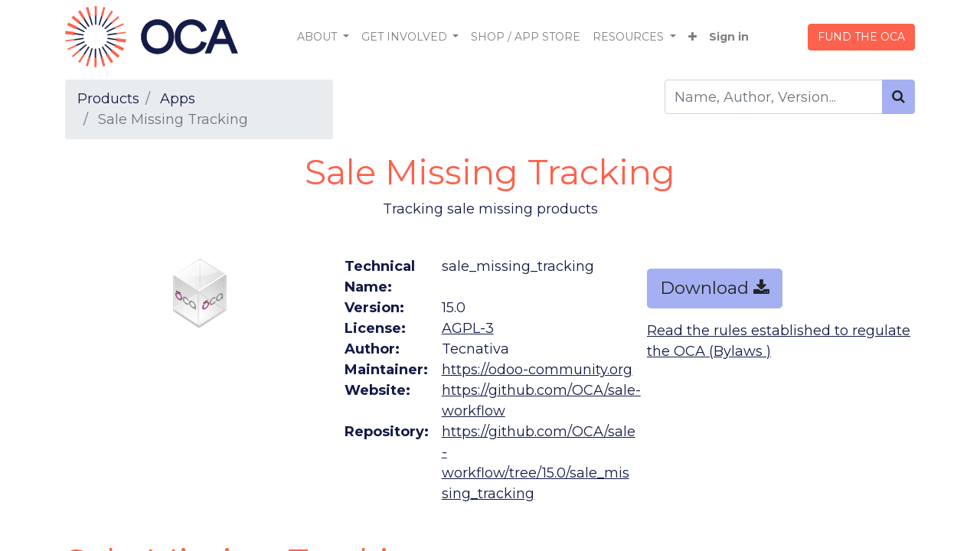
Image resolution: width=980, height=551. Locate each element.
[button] (693, 37)
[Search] (898, 97)
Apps (178, 99)
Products (108, 99)
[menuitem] (526, 37)
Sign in (729, 37)
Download (715, 288)
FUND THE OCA (861, 37)
